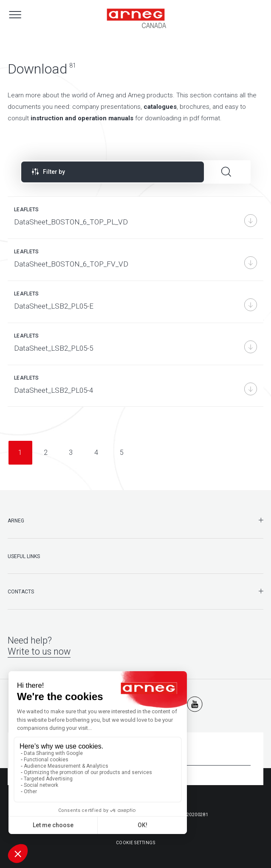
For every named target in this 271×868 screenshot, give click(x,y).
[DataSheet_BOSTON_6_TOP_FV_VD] (135, 260)
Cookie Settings (136, 843)
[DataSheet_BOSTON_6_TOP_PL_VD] (135, 218)
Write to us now (39, 651)
